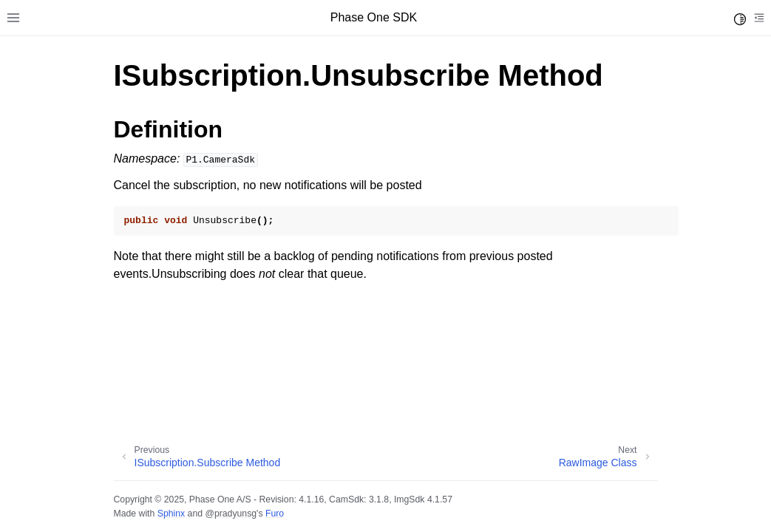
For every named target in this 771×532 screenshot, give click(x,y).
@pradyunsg (231, 514)
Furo (275, 514)
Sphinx (171, 514)
